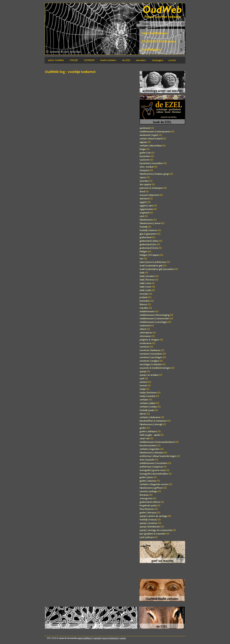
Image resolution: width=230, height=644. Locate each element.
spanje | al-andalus (149, 375)
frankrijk (144, 227)
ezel (142, 216)
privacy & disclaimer (110, 638)
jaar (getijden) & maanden (153, 534)
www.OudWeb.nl (85, 638)
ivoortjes (144, 294)
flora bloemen (147, 509)
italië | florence (147, 280)
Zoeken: (146, 24)
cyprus (143, 177)
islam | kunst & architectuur (153, 262)
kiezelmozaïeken (148, 445)
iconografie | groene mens (153, 470)
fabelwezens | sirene (150, 223)
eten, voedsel (147, 167)
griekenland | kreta (149, 248)
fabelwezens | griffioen (151, 488)
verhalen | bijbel (148, 403)
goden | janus (146, 477)
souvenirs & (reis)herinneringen (155, 368)
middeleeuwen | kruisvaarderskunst (157, 442)
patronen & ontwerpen (151, 188)
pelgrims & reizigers (149, 340)
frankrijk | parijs (147, 410)
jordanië (144, 297)
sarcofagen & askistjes (151, 364)
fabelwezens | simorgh (151, 424)
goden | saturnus (148, 481)
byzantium (145, 156)
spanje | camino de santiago (154, 516)
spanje (143, 371)
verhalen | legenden (150, 449)
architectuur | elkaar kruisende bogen (158, 456)
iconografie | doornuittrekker (154, 474)
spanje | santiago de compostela (156, 530)
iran (141, 258)
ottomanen (145, 336)
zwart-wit (145, 438)
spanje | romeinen (149, 523)
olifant (143, 329)
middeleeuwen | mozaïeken (154, 463)
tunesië (143, 386)
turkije (143, 389)
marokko (144, 308)
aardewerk (145, 128)
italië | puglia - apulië (150, 435)
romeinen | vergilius (149, 361)
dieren (143, 414)
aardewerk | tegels (149, 135)
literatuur (144, 495)
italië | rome (145, 287)
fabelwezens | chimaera (152, 453)
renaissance (146, 343)
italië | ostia (145, 283)
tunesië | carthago (148, 491)
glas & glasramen (148, 234)
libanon (143, 304)
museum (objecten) (149, 195)
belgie (143, 149)
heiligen (144, 251)
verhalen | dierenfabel (151, 146)
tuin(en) (144, 382)
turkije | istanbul (147, 396)
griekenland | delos (149, 241)
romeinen (144, 347)
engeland (144, 213)
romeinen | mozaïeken (151, 354)
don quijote (145, 184)
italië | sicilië (145, 290)
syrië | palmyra (147, 537)
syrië (142, 378)
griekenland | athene (150, 502)
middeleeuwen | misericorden (154, 318)
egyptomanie (146, 209)
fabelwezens (146, 220)
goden (143, 428)
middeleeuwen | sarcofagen (154, 322)
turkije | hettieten (148, 393)
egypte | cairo (146, 206)
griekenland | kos (148, 244)
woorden (144, 181)
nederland (145, 326)
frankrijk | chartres (148, 230)
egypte (143, 202)
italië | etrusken (147, 276)
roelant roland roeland (151, 139)
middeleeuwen (147, 311)
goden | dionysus (148, 513)
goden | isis (145, 153)
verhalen (144, 400)
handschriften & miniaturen (153, 421)
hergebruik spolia (148, 505)
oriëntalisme (146, 333)
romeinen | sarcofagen (151, 357)
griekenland (146, 237)
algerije (143, 142)
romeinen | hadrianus (150, 350)
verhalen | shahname (150, 417)
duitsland (144, 199)
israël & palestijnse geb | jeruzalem (157, 269)
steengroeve (146, 498)
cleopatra (144, 170)
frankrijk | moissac (148, 520)
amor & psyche (147, 460)
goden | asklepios (148, 431)
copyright (97, 638)
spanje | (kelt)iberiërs (150, 527)
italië (142, 273)
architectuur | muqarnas (151, 467)
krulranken (145, 301)
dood (142, 191)
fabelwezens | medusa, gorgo (154, 174)
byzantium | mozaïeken (151, 163)
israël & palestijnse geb (151, 266)
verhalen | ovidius (148, 407)
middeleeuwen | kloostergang (155, 315)
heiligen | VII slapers (150, 255)
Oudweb (162, 10)
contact (123, 638)
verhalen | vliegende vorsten (154, 484)
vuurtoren (145, 160)
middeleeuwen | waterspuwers (155, 131)
